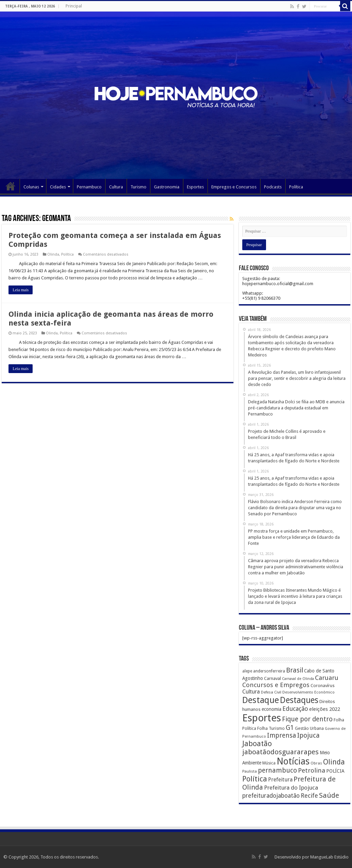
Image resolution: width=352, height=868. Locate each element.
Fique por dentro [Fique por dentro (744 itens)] (307, 719)
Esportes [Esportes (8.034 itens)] (262, 718)
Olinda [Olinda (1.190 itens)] (334, 762)
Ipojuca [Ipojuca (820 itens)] (308, 735)
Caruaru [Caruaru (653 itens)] (327, 678)
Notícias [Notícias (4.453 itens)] (293, 761)
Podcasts (273, 187)
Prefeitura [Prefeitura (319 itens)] (280, 780)
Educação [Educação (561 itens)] (295, 709)
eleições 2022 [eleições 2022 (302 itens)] (325, 709)
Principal (74, 6)
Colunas (31, 187)
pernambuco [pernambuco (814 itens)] (277, 770)
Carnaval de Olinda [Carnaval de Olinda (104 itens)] (298, 679)
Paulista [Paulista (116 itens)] (250, 771)
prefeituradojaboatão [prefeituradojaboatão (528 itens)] (271, 796)
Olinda (53, 254)
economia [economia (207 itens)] (271, 709)
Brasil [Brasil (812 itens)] (295, 670)
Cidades (58, 187)
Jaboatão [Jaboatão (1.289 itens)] (257, 744)
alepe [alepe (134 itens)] (247, 671)
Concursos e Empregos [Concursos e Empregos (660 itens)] (276, 685)
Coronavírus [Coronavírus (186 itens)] (323, 686)
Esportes (195, 187)
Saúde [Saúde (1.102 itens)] (329, 795)
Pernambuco (89, 187)
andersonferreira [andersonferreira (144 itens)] (269, 671)
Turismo (138, 187)
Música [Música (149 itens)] (269, 763)
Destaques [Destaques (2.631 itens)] (299, 700)
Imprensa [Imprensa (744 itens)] (281, 735)
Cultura (116, 187)
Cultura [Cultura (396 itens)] (251, 692)
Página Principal (11, 186)
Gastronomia (167, 187)
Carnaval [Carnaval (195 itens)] (272, 678)
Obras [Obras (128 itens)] (316, 763)
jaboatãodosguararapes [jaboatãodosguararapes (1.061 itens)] (280, 752)
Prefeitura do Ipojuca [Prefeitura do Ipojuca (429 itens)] (291, 788)
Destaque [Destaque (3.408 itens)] (261, 700)
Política (296, 187)
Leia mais (21, 290)
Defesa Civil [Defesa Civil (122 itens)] (271, 692)
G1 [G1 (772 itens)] (290, 728)
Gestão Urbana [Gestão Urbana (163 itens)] (309, 728)
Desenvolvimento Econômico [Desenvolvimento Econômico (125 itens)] (309, 692)
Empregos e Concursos (234, 187)
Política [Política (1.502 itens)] (255, 779)
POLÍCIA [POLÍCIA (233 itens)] (335, 771)
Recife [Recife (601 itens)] (309, 796)
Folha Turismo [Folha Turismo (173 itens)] (271, 728)
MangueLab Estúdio (329, 857)
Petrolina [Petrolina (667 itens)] (312, 770)
